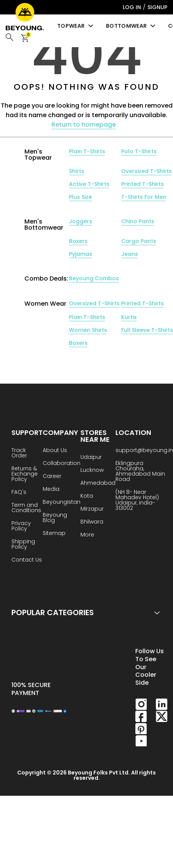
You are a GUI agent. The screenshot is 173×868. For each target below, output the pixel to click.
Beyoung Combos (94, 278)
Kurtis (129, 317)
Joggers (81, 221)
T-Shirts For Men (144, 197)
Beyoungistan (62, 502)
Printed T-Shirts (143, 184)
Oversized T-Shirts (147, 171)
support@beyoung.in (144, 451)
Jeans (130, 254)
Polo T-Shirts (139, 151)
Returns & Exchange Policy (25, 474)
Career (52, 477)
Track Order (19, 453)
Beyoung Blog (55, 518)
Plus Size (80, 197)
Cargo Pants (139, 241)
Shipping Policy (23, 545)
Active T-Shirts (89, 184)
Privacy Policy (21, 526)
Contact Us (27, 560)
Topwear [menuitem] (76, 26)
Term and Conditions (26, 508)
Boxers (78, 241)
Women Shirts (88, 330)
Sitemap (54, 534)
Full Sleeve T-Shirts (147, 330)
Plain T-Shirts (87, 151)
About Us (55, 451)
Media (51, 490)
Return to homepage (84, 125)
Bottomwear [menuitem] (131, 26)
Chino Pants (138, 221)
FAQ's (19, 493)
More (87, 535)
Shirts (77, 171)
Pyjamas (81, 254)
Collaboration (62, 464)
